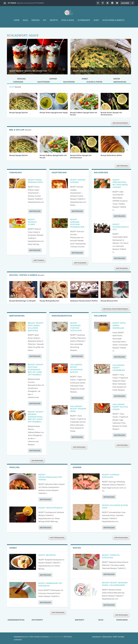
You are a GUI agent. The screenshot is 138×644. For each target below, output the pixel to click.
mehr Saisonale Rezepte (120, 123)
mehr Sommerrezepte (121, 538)
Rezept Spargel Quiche (83, 71)
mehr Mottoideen (122, 445)
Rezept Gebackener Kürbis (111, 155)
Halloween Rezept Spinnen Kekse (78, 409)
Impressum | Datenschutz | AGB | (105, 637)
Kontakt (121, 637)
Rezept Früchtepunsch (50, 508)
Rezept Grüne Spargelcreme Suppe (54, 113)
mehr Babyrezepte (37, 461)
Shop (96, 22)
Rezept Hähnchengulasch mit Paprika (50, 477)
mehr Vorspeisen (39, 260)
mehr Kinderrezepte (79, 447)
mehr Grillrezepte (122, 166)
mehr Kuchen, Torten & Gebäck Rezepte (115, 309)
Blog (25, 22)
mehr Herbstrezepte (58, 612)
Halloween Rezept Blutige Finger (120, 407)
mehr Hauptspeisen (80, 263)
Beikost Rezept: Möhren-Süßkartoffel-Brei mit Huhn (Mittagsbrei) (36, 417)
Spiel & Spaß (68, 22)
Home (17, 22)
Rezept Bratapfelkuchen (50, 301)
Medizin (35, 22)
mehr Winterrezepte (121, 615)
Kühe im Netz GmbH (56, 637)
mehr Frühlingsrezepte (57, 538)
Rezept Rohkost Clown (32, 222)
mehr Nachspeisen (122, 268)
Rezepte (54, 22)
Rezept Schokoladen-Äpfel (121, 227)
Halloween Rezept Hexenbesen (119, 368)
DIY (45, 22)
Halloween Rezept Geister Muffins (84, 301)
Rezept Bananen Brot (109, 301)
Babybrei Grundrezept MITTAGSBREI (30, 3)
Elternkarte (84, 22)
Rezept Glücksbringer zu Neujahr (23, 301)
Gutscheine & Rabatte (113, 22)
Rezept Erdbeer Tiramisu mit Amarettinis (28, 71)
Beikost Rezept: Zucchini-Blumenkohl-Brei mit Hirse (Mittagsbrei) (36, 370)
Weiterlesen (35, 211)
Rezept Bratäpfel (47, 555)
